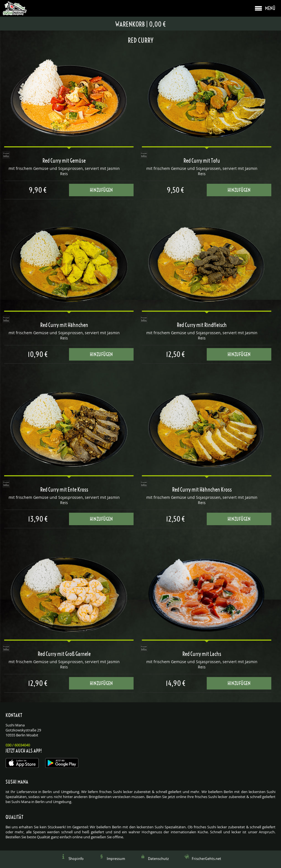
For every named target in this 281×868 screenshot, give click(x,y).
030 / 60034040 (18, 745)
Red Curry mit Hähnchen (64, 325)
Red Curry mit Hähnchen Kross (202, 490)
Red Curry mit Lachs (202, 654)
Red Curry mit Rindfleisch (202, 325)
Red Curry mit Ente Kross (64, 490)
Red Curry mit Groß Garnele (64, 654)
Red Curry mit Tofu (202, 161)
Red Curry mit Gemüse (64, 161)
